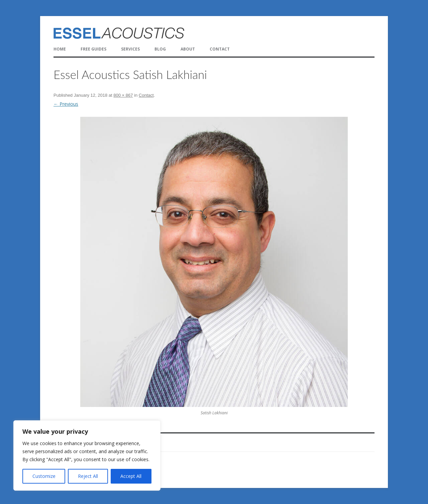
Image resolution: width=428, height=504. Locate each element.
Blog (160, 49)
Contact (220, 49)
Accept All (131, 476)
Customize (44, 476)
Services (130, 49)
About (188, 49)
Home (60, 49)
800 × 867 (123, 95)
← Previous (66, 104)
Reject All (88, 476)
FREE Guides (93, 49)
